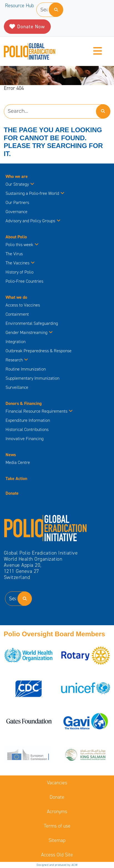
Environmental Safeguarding (32, 323)
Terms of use (57, 826)
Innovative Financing (25, 439)
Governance (17, 212)
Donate (12, 493)
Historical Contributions (27, 429)
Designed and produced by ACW (57, 865)
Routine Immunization (26, 369)
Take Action (16, 478)
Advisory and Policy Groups (33, 221)
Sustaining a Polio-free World (35, 193)
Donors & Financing (24, 403)
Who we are (17, 176)
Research (17, 360)
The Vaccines (20, 263)
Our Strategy (20, 184)
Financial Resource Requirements (39, 411)
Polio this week (22, 245)
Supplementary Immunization (32, 378)
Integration (16, 342)
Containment (17, 314)
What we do (16, 297)
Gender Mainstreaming (29, 332)
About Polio (16, 237)
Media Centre (18, 462)
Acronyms (57, 811)
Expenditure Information (28, 420)
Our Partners (17, 202)
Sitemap (57, 840)
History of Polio (20, 272)
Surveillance (17, 387)
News (11, 455)
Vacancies (57, 783)
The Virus (14, 254)
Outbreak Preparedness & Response (39, 351)
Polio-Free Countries (24, 281)
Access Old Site (57, 855)
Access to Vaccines (23, 305)
